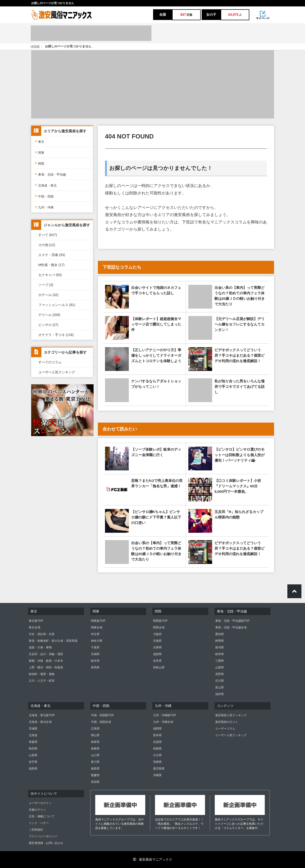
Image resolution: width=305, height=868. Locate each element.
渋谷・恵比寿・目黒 (42, 634)
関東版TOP (98, 621)
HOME (35, 46)
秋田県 (33, 749)
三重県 (220, 661)
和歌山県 (159, 667)
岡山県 (95, 735)
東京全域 (35, 627)
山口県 (95, 755)
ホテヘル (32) (48, 295)
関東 (40, 152)
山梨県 (220, 667)
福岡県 (157, 729)
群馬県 (95, 667)
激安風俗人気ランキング (231, 715)
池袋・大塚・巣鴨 (40, 647)
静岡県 (220, 641)
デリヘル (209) (49, 315)
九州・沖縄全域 (163, 722)
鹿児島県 (159, 769)
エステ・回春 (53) (52, 255)
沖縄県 (157, 775)
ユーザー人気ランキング (57, 372)
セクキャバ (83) (50, 275)
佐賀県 (157, 742)
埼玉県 (95, 634)
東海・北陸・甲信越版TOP (232, 621)
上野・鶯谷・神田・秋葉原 (46, 667)
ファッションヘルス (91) (57, 305)
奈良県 (157, 661)
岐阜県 (220, 654)
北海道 (33, 735)
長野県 (220, 674)
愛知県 (220, 634)
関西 (40, 163)
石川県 (220, 681)
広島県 (95, 729)
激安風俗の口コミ (227, 722)
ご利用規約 (36, 830)
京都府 (157, 641)
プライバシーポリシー (43, 836)
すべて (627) (48, 235)
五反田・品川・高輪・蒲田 (46, 654)
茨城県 (95, 654)
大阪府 (157, 634)
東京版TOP (36, 621)
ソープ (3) (46, 285)
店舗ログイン (37, 810)
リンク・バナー (39, 823)
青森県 (33, 742)
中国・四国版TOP (102, 715)
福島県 (33, 769)
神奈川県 (97, 641)
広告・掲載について (42, 816)
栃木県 (95, 661)
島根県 (95, 749)
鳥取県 (95, 742)
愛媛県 (95, 775)
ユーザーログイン (40, 803)
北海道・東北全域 (40, 722)
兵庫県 (157, 647)
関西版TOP (160, 621)
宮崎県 (157, 762)
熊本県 (157, 735)
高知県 (95, 782)
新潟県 (220, 647)
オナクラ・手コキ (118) (56, 335)
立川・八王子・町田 (42, 681)
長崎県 (157, 749)
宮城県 (33, 729)
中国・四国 (44, 196)
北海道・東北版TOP (42, 715)
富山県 (220, 687)
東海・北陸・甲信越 (50, 174)
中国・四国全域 (101, 722)
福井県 (220, 694)
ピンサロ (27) (48, 325)
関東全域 (97, 627)
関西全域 (159, 627)
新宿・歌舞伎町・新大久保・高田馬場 (53, 641)
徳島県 (95, 769)
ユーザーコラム (225, 729)
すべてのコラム (50, 362)
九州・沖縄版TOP (165, 715)
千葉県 (95, 647)
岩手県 (33, 762)
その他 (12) (47, 245)
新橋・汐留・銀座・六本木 (46, 661)
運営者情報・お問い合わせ (46, 843)
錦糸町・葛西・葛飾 (42, 674)
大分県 (157, 755)
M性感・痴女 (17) (51, 265)
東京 (40, 141)
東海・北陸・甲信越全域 (231, 627)
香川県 (95, 762)
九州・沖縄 (44, 207)
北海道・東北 (46, 185)
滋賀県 (157, 654)
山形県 (33, 755)
